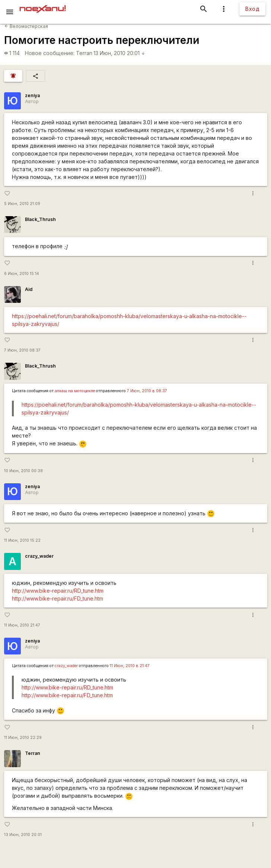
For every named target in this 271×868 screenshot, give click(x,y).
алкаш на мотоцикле (75, 391)
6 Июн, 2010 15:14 (22, 274)
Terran (84, 53)
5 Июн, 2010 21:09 (22, 204)
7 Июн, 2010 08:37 (22, 350)
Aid (29, 289)
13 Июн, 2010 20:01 (119, 53)
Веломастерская (26, 26)
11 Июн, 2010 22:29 (23, 738)
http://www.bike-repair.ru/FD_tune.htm (58, 598)
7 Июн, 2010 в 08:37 (147, 391)
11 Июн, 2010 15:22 (22, 540)
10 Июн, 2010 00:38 (23, 471)
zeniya (32, 95)
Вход (252, 9)
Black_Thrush (40, 219)
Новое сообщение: (50, 53)
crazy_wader (39, 556)
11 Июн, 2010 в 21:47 (130, 666)
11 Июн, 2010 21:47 (22, 625)
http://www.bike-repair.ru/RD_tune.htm (58, 591)
